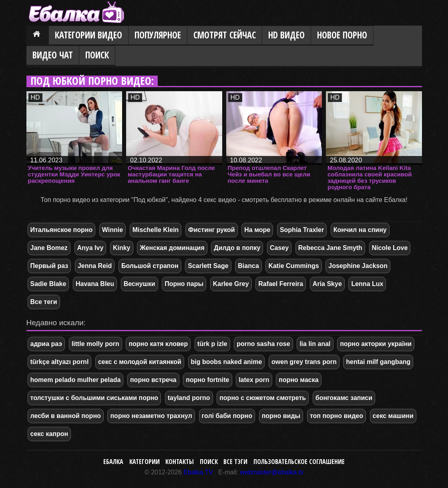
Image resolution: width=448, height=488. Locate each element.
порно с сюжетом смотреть (263, 398)
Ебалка (113, 462)
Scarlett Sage (208, 266)
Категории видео (88, 35)
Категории (145, 462)
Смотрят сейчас (225, 35)
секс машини (393, 416)
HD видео (286, 35)
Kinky (122, 248)
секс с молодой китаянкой (140, 362)
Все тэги (235, 462)
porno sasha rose (263, 344)
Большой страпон (150, 266)
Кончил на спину (360, 230)
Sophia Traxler (302, 230)
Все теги (44, 302)
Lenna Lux (367, 284)
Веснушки (140, 284)
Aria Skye (327, 284)
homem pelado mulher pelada (76, 380)
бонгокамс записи (344, 398)
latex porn (254, 380)
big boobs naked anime (227, 362)
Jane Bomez (49, 248)
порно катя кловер (158, 344)
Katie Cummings (293, 266)
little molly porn (95, 344)
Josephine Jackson (358, 266)
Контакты (180, 462)
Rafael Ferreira (281, 284)
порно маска (298, 380)
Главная (38, 36)
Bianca (248, 266)
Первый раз (49, 266)
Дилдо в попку (237, 248)
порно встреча (153, 380)
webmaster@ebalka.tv (272, 472)
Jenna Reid (95, 266)
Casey (279, 248)
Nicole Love (390, 248)
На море (257, 230)
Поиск (97, 55)
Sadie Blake (48, 284)
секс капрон (49, 434)
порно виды (281, 416)
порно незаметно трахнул (151, 416)
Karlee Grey (231, 284)
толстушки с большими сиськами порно (94, 398)
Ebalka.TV (198, 472)
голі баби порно (227, 416)
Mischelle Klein (156, 230)
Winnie (113, 230)
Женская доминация (172, 248)
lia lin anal (315, 344)
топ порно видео (337, 416)
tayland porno (189, 398)
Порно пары (184, 284)
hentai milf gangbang (378, 362)
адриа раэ (46, 344)
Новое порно (342, 35)
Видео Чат (53, 55)
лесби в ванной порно (66, 416)
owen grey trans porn (304, 362)
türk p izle (212, 344)
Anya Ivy (90, 248)
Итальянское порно (62, 230)
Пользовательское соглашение (299, 462)
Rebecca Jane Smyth (330, 248)
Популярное (158, 35)
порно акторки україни (376, 344)
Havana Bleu (95, 284)
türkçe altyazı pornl (60, 362)
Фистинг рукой (212, 230)
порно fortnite (207, 380)
